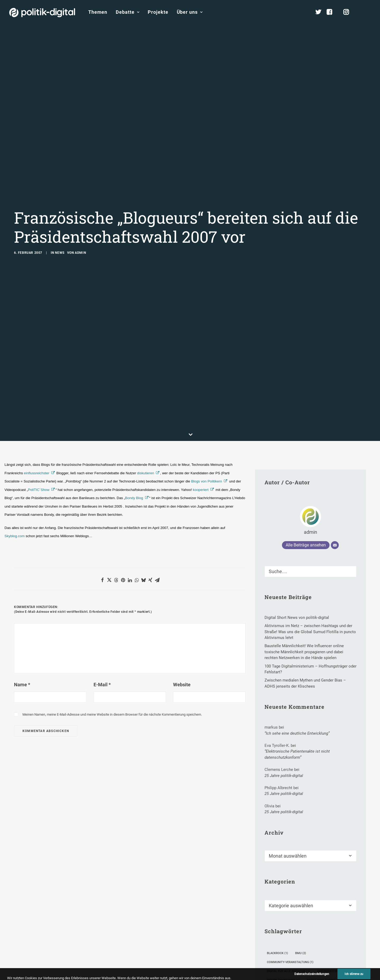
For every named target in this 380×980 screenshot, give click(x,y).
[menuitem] (98, 12)
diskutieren (146, 397)
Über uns (190, 12)
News (60, 215)
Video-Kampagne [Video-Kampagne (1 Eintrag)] (321, 949)
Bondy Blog (134, 422)
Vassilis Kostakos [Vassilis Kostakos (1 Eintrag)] (283, 949)
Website (182, 609)
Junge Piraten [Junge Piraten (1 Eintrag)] (280, 931)
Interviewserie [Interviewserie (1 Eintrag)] (281, 923)
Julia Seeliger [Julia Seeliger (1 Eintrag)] (314, 923)
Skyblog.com (15, 460)
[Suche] (311, 496)
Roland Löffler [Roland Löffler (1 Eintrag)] (333, 931)
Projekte (158, 12)
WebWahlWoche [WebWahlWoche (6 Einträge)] (281, 958)
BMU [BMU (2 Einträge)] (301, 878)
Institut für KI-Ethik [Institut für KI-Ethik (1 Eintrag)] (285, 914)
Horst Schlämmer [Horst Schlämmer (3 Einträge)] (323, 905)
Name (22, 609)
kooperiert (201, 414)
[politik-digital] (42, 13)
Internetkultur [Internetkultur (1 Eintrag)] (325, 914)
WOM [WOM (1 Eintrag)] (309, 958)
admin (80, 215)
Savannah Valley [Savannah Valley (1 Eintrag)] (282, 940)
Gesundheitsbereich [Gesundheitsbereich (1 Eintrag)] (335, 896)
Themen (98, 12)
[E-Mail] (335, 470)
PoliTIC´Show (39, 414)
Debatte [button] (128, 12)
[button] (368, 12)
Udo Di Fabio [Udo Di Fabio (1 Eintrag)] (316, 940)
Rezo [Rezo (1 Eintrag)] (306, 931)
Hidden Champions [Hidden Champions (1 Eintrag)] (283, 905)
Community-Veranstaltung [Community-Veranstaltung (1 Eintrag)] (290, 887)
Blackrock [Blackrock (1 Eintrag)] (277, 878)
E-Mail (102, 609)
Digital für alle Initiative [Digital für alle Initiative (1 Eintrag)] (288, 896)
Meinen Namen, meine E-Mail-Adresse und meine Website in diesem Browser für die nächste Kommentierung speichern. (112, 639)
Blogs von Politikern (207, 406)
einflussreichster (36, 397)
